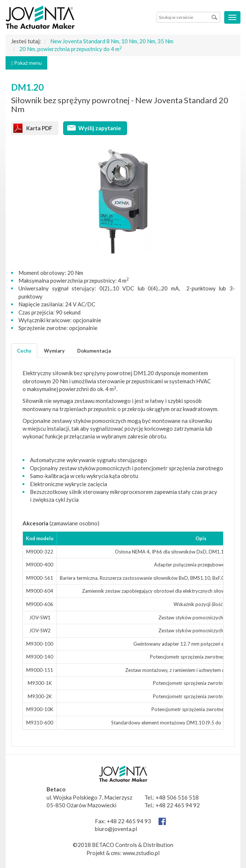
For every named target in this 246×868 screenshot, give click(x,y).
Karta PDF (39, 128)
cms (115, 853)
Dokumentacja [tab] (94, 351)
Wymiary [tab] (54, 351)
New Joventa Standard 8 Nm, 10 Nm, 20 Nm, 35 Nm (112, 41)
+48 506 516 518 (177, 797)
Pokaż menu (26, 63)
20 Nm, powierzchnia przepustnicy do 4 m (71, 49)
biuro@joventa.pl (116, 829)
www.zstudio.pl (141, 853)
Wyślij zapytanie (100, 128)
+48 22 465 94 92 (178, 805)
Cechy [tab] (24, 351)
